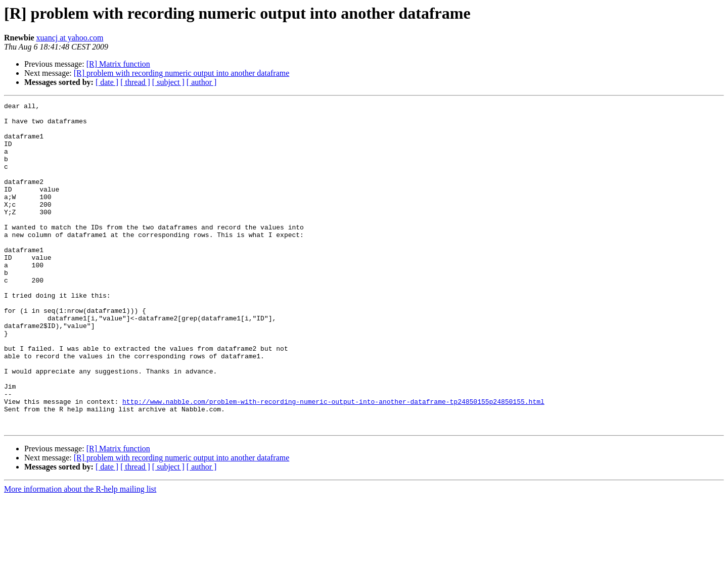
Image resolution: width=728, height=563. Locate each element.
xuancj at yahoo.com (70, 38)
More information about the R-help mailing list (80, 554)
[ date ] (107, 82)
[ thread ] (135, 82)
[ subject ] (168, 82)
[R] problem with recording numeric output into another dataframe (182, 73)
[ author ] (202, 82)
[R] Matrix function (118, 64)
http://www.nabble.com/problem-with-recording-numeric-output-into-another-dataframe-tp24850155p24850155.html (333, 462)
